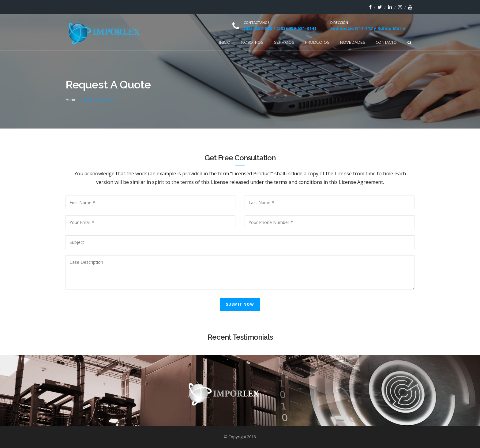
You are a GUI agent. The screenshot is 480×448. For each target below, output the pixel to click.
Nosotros (252, 42)
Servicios (284, 42)
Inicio (225, 42)
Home (71, 99)
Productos (317, 42)
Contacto (386, 42)
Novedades (353, 42)
